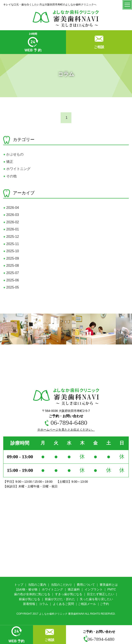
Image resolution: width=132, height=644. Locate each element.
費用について (86, 585)
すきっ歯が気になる (69, 594)
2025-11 (11, 244)
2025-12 (11, 237)
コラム (44, 604)
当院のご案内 (37, 585)
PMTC (112, 589)
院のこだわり (63, 585)
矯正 (8, 162)
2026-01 (11, 229)
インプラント (94, 589)
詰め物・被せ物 (27, 589)
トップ (19, 585)
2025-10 (11, 251)
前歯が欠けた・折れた (60, 599)
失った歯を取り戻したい (96, 599)
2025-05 (11, 287)
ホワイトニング (17, 169)
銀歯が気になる (30, 599)
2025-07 (11, 273)
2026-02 (11, 222)
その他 (10, 176)
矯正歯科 (74, 589)
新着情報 (29, 604)
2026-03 (11, 215)
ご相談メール (87, 604)
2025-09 (11, 258)
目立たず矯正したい (101, 594)
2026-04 (11, 208)
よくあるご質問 (63, 604)
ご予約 (104, 604)
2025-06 (11, 280)
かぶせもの (13, 154)
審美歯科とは (109, 585)
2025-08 (11, 266)
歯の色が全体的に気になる (32, 594)
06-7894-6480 (99, 639)
